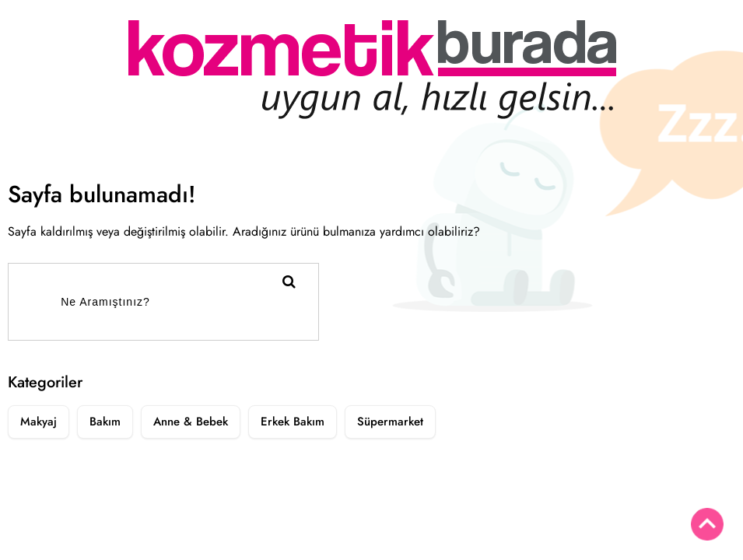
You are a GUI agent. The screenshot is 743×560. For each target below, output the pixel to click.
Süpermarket (390, 422)
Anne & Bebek (191, 422)
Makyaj (39, 422)
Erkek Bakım (293, 422)
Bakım (105, 422)
